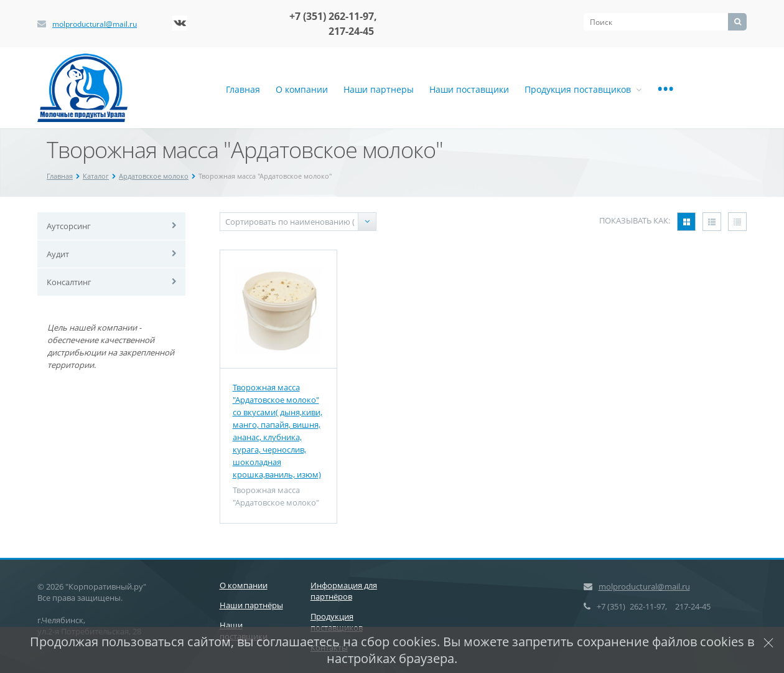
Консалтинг (69, 282)
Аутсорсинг (69, 226)
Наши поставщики (469, 89)
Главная (243, 89)
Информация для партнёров (344, 591)
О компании (302, 89)
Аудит (58, 254)
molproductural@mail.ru (95, 24)
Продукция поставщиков (583, 89)
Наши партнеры (379, 89)
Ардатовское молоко (154, 176)
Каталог (96, 176)
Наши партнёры (251, 605)
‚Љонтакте (180, 23)
